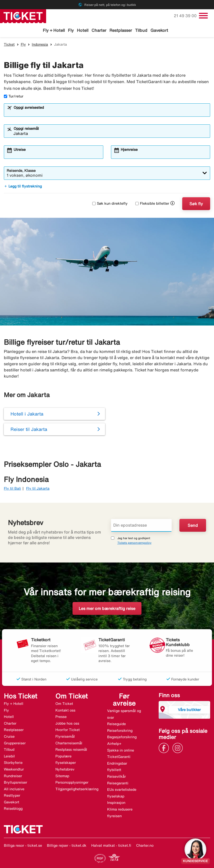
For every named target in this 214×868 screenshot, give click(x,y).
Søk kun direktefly (110, 203)
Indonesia (40, 44)
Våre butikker (189, 710)
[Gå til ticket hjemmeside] (23, 16)
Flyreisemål (65, 736)
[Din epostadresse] (141, 525)
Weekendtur (14, 769)
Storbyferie (13, 763)
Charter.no (145, 845)
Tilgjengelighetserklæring (77, 789)
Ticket (9, 44)
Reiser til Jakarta (29, 429)
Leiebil (9, 756)
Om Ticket (64, 704)
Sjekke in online (121, 750)
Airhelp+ (114, 744)
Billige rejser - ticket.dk (67, 845)
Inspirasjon (116, 803)
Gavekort (159, 30)
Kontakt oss (65, 710)
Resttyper (12, 795)
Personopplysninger (72, 782)
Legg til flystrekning (23, 186)
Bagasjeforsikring (122, 737)
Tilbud (141, 30)
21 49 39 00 (186, 16)
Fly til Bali (12, 488)
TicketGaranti (119, 757)
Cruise (9, 736)
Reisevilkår (116, 776)
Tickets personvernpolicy (134, 543)
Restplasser (121, 30)
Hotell (83, 30)
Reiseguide (116, 724)
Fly (71, 30)
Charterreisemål (69, 743)
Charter (99, 30)
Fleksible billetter (152, 203)
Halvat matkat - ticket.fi (111, 845)
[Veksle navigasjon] (203, 16)
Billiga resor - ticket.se (23, 845)
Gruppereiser (15, 743)
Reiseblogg (13, 808)
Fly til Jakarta (38, 488)
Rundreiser (13, 776)
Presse (61, 717)
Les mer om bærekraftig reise (107, 608)
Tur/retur (14, 96)
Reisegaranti (118, 783)
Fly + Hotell (54, 30)
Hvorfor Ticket (68, 730)
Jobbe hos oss (67, 723)
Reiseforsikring (120, 731)
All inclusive (14, 789)
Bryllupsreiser (16, 782)
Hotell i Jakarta (27, 414)
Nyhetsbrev (65, 769)
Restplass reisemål (71, 749)
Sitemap (62, 776)
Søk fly (196, 204)
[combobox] (110, 112)
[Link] (165, 747)
